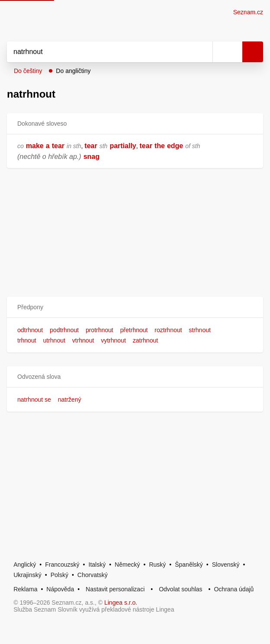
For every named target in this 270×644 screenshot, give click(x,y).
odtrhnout (30, 330)
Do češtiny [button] (28, 71)
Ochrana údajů (234, 589)
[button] (135, 307)
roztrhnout (168, 330)
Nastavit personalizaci (115, 589)
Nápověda (60, 589)
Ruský (157, 565)
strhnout (200, 330)
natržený (70, 400)
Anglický (25, 565)
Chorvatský (93, 575)
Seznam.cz (248, 12)
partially (123, 146)
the (160, 146)
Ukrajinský (27, 575)
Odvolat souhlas (180, 589)
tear (58, 146)
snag (92, 157)
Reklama (25, 589)
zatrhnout (145, 340)
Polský (59, 575)
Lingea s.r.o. (121, 603)
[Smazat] (203, 52)
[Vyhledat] (100, 52)
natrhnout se (34, 400)
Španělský (189, 565)
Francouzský (62, 565)
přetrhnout (134, 330)
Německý (127, 565)
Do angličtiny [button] (73, 71)
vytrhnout (113, 340)
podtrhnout (64, 330)
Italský (97, 565)
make (35, 146)
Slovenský (226, 565)
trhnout (27, 340)
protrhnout (100, 330)
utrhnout (54, 340)
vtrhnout (83, 340)
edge (175, 146)
